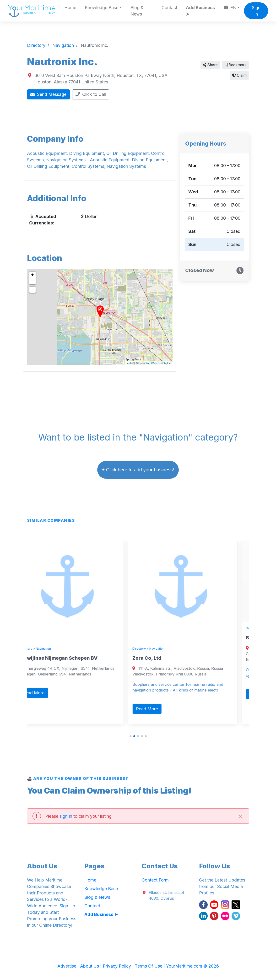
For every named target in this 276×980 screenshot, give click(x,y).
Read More (46, 693)
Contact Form (155, 880)
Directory (38, 649)
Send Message (48, 94)
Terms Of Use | (150, 966)
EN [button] (230, 8)
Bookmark (236, 65)
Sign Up (67, 906)
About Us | (91, 966)
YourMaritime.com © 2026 (192, 966)
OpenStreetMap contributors (155, 363)
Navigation (56, 649)
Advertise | (69, 966)
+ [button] (33, 275)
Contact (169, 8)
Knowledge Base (101, 889)
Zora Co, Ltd (159, 658)
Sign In (256, 11)
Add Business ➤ (200, 11)
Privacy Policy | (119, 966)
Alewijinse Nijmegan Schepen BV (71, 658)
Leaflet (130, 363)
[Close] (241, 816)
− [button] (33, 281)
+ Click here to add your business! (138, 470)
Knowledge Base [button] (102, 8)
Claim (239, 75)
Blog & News (137, 11)
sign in (66, 816)
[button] (130, 736)
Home (70, 8)
